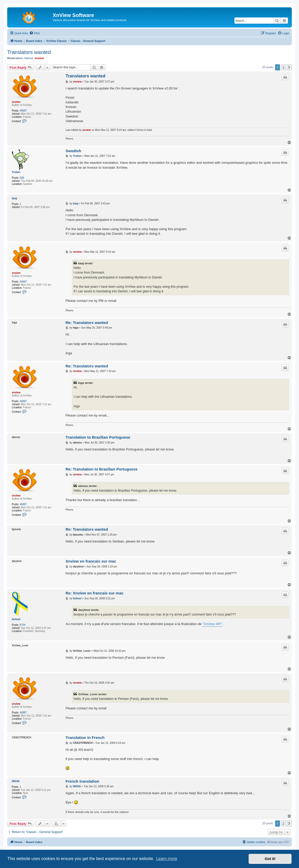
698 (22, 178)
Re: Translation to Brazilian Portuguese (102, 469)
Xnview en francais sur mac (91, 561)
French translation (82, 781)
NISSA (16, 781)
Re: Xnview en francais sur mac (94, 593)
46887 (23, 111)
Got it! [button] (270, 859)
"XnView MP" (212, 624)
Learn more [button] (167, 859)
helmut (29, 58)
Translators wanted (29, 52)
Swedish (73, 151)
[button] (289, 67)
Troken (16, 172)
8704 (23, 625)
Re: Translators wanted (87, 323)
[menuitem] (34, 33)
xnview (39, 58)
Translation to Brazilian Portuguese (98, 437)
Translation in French (85, 738)
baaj (14, 198)
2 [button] (283, 67)
